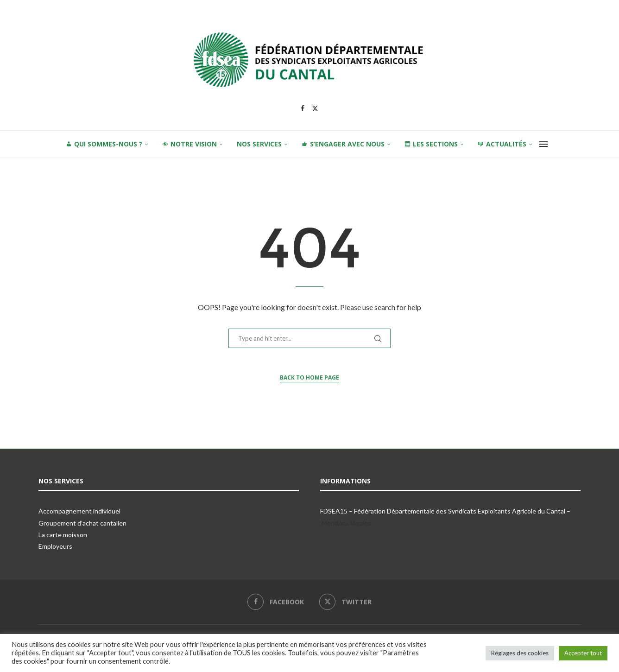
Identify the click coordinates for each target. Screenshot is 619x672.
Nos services (259, 144)
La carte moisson (63, 535)
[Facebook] (303, 108)
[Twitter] (315, 108)
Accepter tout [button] (583, 653)
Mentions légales (346, 523)
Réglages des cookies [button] (520, 653)
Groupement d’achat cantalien (82, 523)
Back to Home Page (309, 377)
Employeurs (55, 546)
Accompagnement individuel (79, 511)
